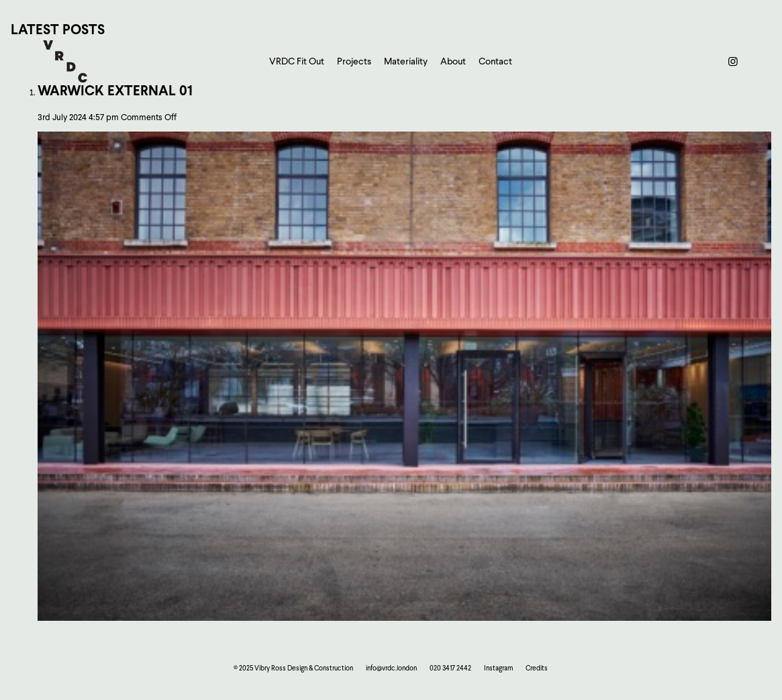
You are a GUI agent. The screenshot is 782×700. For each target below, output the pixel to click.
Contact (495, 61)
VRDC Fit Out (297, 61)
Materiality (406, 61)
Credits (537, 668)
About (453, 61)
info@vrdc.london (391, 668)
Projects (354, 61)
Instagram (498, 668)
